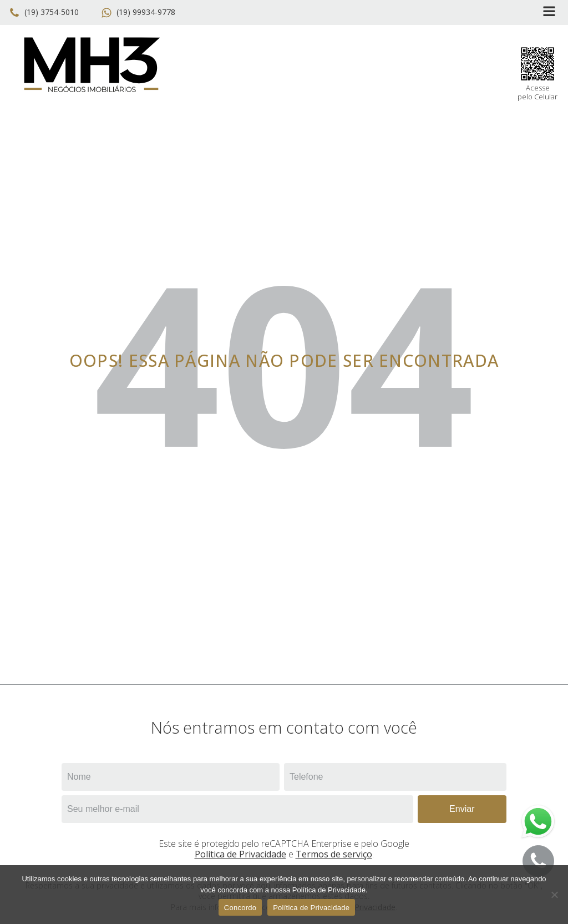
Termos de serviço (334, 854)
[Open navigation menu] (549, 12)
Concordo (240, 908)
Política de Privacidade (240, 854)
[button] (46, 13)
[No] (554, 895)
